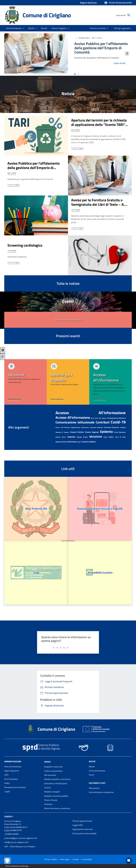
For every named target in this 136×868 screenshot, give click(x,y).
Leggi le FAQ (77, 825)
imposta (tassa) (82, 437)
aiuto (92, 418)
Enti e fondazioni (11, 779)
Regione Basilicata (88, 3)
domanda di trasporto (62, 432)
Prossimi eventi (68, 336)
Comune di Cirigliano (47, 15)
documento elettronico (112, 427)
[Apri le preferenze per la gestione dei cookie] (7, 861)
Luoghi (7, 791)
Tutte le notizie (68, 283)
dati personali (65, 427)
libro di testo (121, 437)
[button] (118, 3)
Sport (79, 442)
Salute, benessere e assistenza (57, 808)
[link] (25, 382)
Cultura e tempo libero (53, 771)
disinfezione (85, 427)
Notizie (92, 767)
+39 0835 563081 (12, 834)
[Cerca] (129, 15)
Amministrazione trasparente (101, 792)
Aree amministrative (13, 767)
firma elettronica (120, 432)
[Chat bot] (129, 861)
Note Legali (65, 859)
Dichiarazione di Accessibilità (84, 833)
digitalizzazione (76, 427)
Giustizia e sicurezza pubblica (56, 796)
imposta (71, 437)
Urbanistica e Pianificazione (56, 783)
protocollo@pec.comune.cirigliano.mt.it (21, 838)
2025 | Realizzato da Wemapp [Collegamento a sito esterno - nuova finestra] (17, 866)
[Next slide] (127, 53)
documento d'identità (97, 427)
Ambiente (48, 804)
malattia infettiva (61, 442)
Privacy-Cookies (51, 859)
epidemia (106, 432)
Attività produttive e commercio (57, 779)
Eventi (91, 775)
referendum (72, 442)
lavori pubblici (109, 437)
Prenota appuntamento (82, 821)
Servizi (47, 762)
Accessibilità (87, 859)
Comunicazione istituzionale (75, 422)
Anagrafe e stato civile (53, 767)
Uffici (6, 775)
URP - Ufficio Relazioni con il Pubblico (20, 847)
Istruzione (96, 436)
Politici (7, 783)
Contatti (8, 817)
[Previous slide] (9, 53)
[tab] (75, 74)
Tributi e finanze (51, 800)
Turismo (47, 788)
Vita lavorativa (50, 775)
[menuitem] (97, 28)
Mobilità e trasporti (52, 792)
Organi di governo (12, 771)
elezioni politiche (77, 432)
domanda (123, 427)
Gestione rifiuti (61, 437)
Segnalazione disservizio (83, 829)
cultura (58, 427)
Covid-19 (118, 422)
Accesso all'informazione (73, 417)
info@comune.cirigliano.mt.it (16, 842)
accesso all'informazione (91, 413)
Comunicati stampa (97, 771)
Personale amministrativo (15, 787)
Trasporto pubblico (89, 442)
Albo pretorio (94, 788)
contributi (103, 422)
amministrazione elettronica (116, 418)
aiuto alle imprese (101, 418)
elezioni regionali (92, 432)
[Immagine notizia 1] (36, 53)
